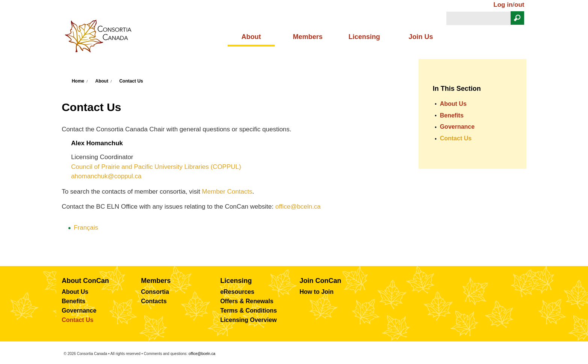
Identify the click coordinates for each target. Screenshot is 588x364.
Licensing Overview (248, 320)
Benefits (452, 115)
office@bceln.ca (298, 207)
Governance (457, 127)
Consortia (155, 292)
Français (86, 228)
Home (78, 81)
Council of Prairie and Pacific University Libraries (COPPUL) (156, 167)
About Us (453, 104)
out (519, 5)
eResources (237, 292)
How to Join (317, 292)
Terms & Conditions (249, 311)
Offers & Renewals (247, 301)
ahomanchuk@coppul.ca (106, 176)
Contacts (154, 301)
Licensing (364, 37)
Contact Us (131, 81)
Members (308, 37)
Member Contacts (227, 192)
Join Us (421, 37)
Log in (503, 5)
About (251, 37)
